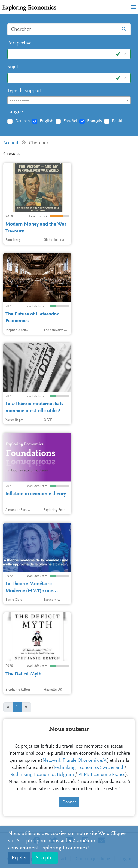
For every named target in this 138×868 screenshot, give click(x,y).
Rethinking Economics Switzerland (88, 768)
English (47, 121)
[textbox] (69, 101)
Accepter (45, 858)
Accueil (11, 143)
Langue (15, 112)
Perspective (19, 43)
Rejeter (19, 858)
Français (94, 121)
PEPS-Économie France (102, 775)
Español (70, 121)
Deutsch (23, 121)
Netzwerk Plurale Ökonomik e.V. (75, 761)
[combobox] (69, 100)
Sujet (13, 67)
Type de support (24, 91)
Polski (117, 121)
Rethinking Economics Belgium (42, 775)
